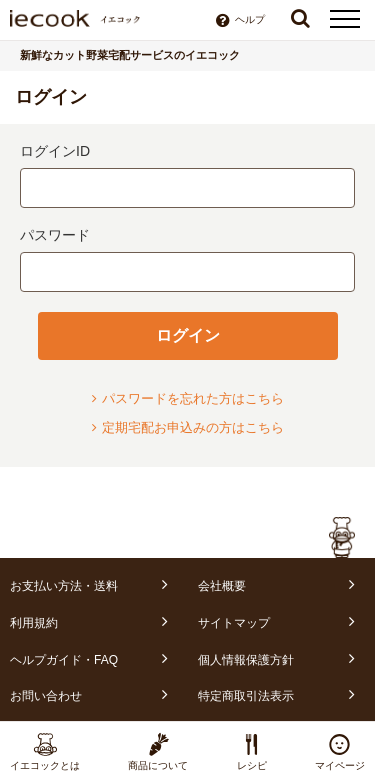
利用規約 (34, 623)
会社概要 (222, 586)
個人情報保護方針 (246, 660)
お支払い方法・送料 (64, 586)
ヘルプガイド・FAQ (64, 660)
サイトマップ (234, 623)
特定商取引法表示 (246, 696)
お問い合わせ (46, 696)
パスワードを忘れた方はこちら (188, 398)
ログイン (188, 335)
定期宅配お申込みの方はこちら (188, 427)
